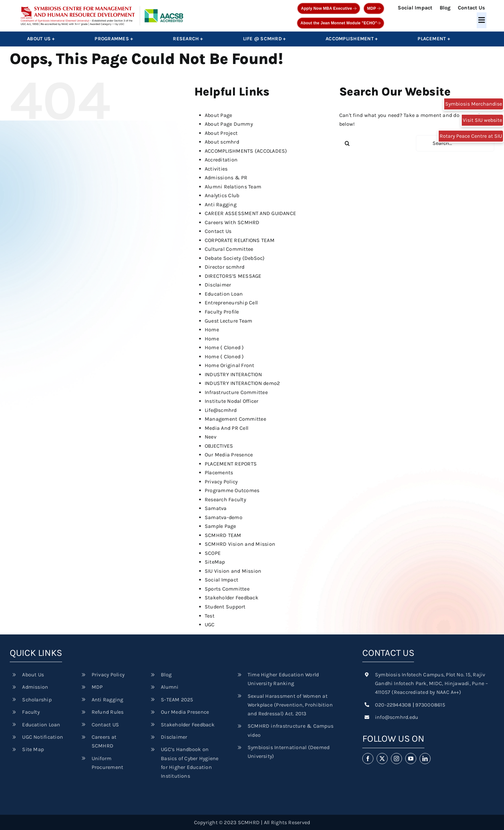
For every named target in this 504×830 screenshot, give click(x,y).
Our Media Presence (229, 455)
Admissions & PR (226, 178)
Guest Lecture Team (228, 321)
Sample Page (220, 526)
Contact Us (471, 8)
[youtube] (411, 759)
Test (210, 616)
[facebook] (368, 759)
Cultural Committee (229, 249)
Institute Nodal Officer (232, 401)
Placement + (434, 39)
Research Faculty (225, 499)
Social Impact (415, 8)
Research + (188, 39)
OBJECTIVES (219, 446)
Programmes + (114, 39)
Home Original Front (230, 365)
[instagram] (396, 759)
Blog (445, 8)
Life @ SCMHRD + (265, 39)
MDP (374, 8)
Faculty (31, 712)
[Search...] (455, 143)
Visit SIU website (482, 120)
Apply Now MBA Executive (329, 8)
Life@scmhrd (221, 410)
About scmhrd (222, 142)
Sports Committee (227, 589)
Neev (211, 437)
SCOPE (213, 553)
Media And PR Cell (226, 428)
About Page (218, 115)
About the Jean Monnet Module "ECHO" (341, 23)
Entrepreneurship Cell (231, 303)
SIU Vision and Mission (233, 571)
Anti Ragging (221, 204)
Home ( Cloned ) (224, 347)
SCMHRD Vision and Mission (240, 544)
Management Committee (235, 419)
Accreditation (221, 160)
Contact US (105, 725)
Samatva (216, 508)
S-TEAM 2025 (177, 700)
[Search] (347, 143)
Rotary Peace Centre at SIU (471, 136)
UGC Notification (43, 737)
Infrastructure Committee (236, 392)
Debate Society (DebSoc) (235, 258)
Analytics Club (222, 195)
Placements (219, 472)
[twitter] (382, 759)
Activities (216, 169)
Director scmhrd (225, 267)
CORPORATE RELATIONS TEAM (240, 240)
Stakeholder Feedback (232, 598)
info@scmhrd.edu (397, 717)
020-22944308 (393, 705)
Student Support (225, 607)
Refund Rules (108, 712)
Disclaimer (218, 285)
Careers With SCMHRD (232, 222)
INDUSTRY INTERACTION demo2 (242, 383)
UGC (210, 625)
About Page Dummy (229, 124)
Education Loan (224, 294)
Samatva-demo (224, 517)
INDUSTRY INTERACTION (233, 374)
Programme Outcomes (232, 490)
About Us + (41, 39)
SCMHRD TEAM (223, 535)
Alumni (170, 687)
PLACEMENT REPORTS (231, 464)
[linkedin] (425, 759)
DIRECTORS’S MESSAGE (233, 276)
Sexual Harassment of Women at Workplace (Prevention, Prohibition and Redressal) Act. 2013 (290, 705)
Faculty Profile (222, 312)
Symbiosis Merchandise (474, 104)
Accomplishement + (352, 39)
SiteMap (215, 562)
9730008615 (430, 705)
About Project (221, 133)
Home (212, 330)
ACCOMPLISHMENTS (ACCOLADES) (246, 151)
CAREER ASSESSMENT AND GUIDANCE (250, 213)
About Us (33, 675)
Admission (35, 687)
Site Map (33, 749)
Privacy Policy (221, 482)
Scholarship (37, 700)
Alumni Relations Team (233, 187)
